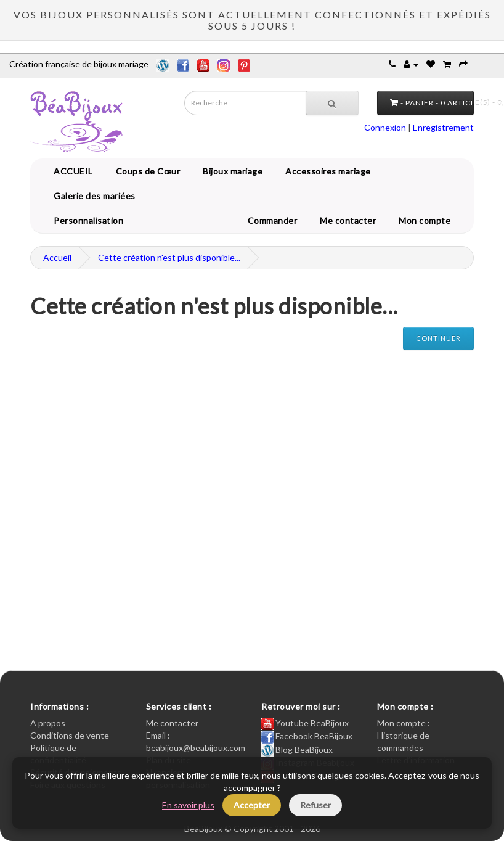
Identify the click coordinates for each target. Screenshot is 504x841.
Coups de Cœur (146, 171)
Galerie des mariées (92, 196)
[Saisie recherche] (245, 103)
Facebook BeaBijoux (307, 736)
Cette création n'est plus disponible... (169, 257)
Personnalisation (86, 220)
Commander (275, 220)
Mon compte (427, 220)
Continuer (438, 338)
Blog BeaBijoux (297, 749)
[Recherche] (332, 103)
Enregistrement (443, 127)
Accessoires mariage (326, 171)
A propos (48, 723)
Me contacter (350, 220)
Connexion (385, 127)
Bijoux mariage (230, 171)
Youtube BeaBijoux (305, 723)
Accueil (57, 257)
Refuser (315, 805)
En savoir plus (188, 805)
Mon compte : (404, 723)
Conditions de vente (70, 735)
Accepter (252, 805)
